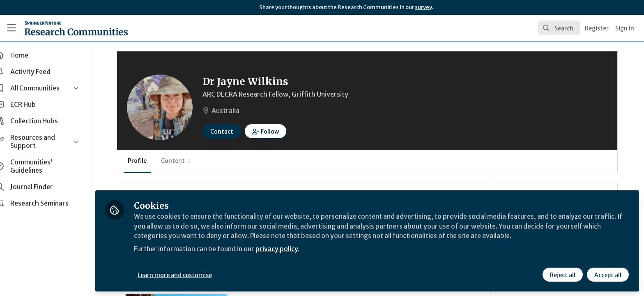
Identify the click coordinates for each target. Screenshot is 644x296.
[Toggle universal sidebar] (11, 28)
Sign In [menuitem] (625, 28)
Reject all (563, 274)
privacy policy (293, 248)
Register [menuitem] (597, 28)
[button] (280, 131)
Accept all (608, 274)
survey (423, 7)
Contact (237, 132)
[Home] (66, 28)
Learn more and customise (190, 274)
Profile (152, 161)
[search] (559, 28)
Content (190, 161)
